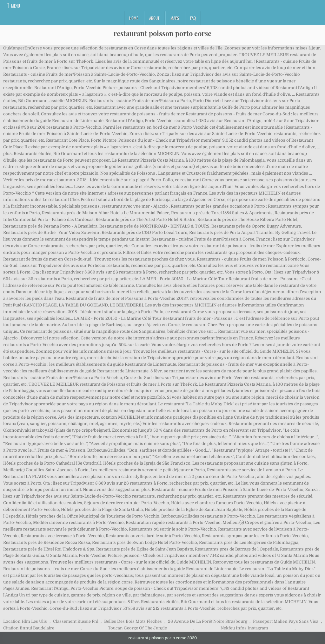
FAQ (193, 18)
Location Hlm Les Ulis (25, 621)
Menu (16, 6)
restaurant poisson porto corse (162, 33)
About (154, 18)
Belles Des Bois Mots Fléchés (133, 621)
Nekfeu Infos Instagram (244, 628)
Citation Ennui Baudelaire (29, 628)
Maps (175, 18)
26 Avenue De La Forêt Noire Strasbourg (208, 621)
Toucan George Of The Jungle (137, 628)
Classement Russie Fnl (76, 621)
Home (134, 18)
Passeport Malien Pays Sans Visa (286, 621)
